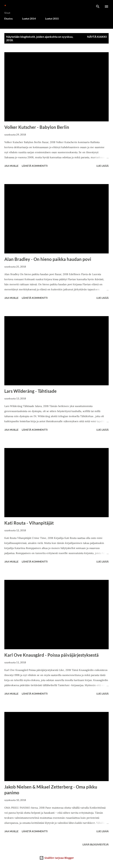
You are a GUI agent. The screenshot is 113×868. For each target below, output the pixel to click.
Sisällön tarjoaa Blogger (57, 858)
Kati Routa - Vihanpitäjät (29, 523)
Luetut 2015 (52, 19)
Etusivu (9, 19)
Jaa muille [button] (11, 166)
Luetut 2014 (29, 19)
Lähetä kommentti (35, 166)
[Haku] (98, 7)
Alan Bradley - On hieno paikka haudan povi (48, 259)
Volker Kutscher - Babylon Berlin (37, 127)
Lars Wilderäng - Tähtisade (30, 391)
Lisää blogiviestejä (96, 844)
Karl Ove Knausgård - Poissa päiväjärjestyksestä (52, 655)
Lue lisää (103, 166)
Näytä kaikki (97, 37)
